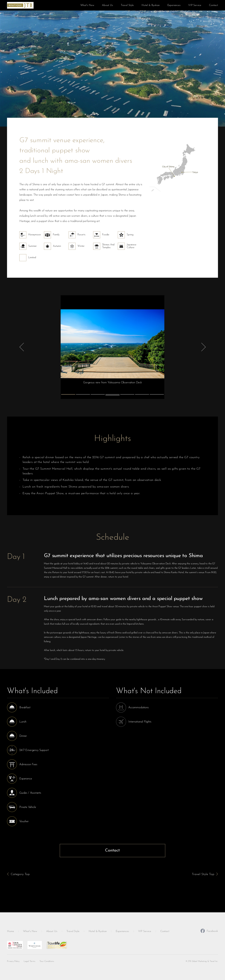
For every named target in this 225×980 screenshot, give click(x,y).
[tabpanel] (112, 347)
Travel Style (127, 5)
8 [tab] (112, 395)
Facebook (209, 931)
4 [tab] (112, 394)
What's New (87, 5)
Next (204, 347)
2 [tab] (83, 394)
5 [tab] (127, 394)
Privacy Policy (13, 961)
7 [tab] (157, 394)
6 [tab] (142, 394)
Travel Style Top (203, 874)
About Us (107, 5)
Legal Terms (30, 961)
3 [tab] (98, 394)
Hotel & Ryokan (151, 5)
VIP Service (195, 5)
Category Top (20, 874)
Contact (213, 5)
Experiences (174, 5)
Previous (21, 347)
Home (10, 931)
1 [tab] (68, 394)
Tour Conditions (47, 961)
